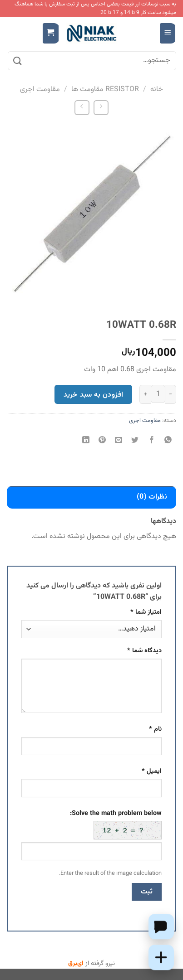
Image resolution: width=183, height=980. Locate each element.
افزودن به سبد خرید (93, 395)
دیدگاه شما (144, 651)
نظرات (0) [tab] (152, 497)
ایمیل (152, 771)
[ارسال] (18, 61)
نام (155, 729)
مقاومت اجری (40, 90)
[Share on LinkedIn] (86, 441)
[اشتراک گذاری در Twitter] (135, 441)
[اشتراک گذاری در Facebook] (151, 441)
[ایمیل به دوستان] (119, 441)
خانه (157, 90)
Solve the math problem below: (116, 824)
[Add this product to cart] (161, 957)
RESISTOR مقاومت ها (105, 90)
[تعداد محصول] (158, 394)
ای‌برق (76, 964)
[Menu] (168, 34)
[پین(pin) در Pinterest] (102, 441)
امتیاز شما (146, 612)
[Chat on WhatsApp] (161, 927)
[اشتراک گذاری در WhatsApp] (168, 441)
